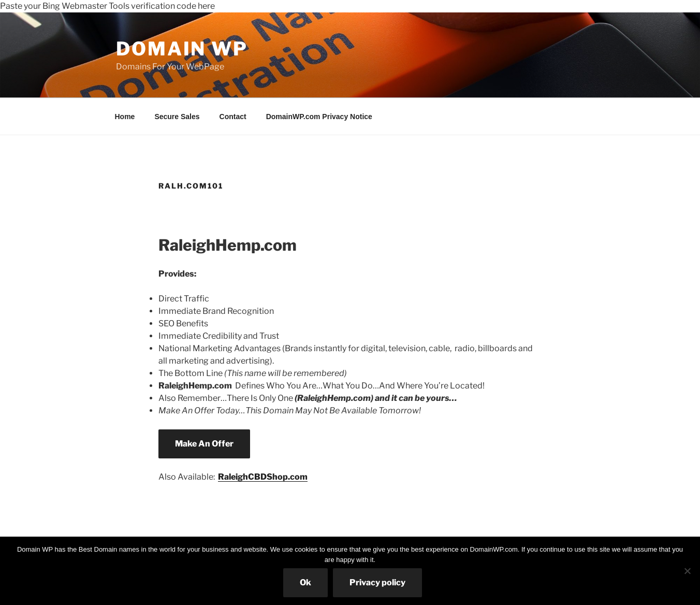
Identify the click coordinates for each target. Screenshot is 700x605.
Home (125, 117)
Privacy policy (377, 582)
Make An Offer (204, 444)
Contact (233, 117)
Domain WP (182, 49)
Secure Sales (177, 117)
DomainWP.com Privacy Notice (319, 117)
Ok (305, 582)
